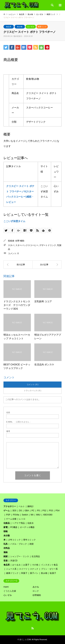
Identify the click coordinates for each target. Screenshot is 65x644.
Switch (25, 515)
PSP (8, 515)
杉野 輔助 (20, 241)
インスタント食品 (49, 565)
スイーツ (23, 569)
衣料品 (7, 548)
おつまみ (16, 565)
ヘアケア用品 (19, 523)
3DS (14, 511)
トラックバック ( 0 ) (33, 391)
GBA (27, 511)
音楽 (6, 561)
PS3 (51, 511)
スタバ (11, 245)
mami (6, 587)
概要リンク (42, 27)
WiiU (38, 515)
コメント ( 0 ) (32, 384)
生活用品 (36, 556)
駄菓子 (53, 573)
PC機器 (14, 527)
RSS (33, 628)
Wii (32, 515)
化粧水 (31, 523)
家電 (6, 527)
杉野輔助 (37, 595)
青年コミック (29, 540)
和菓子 (24, 573)
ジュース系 (11, 569)
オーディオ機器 (27, 527)
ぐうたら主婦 (10, 591)
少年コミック (14, 540)
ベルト (22, 506)
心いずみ (31, 27)
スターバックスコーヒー (27, 245)
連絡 (6, 552)
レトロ (22, 519)
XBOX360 (48, 515)
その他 (35, 565)
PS (38, 511)
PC (33, 511)
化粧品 (7, 523)
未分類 (7, 536)
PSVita (16, 515)
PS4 (57, 511)
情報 (6, 531)
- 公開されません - (18, 422)
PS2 (44, 511)
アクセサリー (10, 506)
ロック (36, 591)
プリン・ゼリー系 (49, 569)
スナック (34, 569)
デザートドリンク (48, 245)
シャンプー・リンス (20, 556)
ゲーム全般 (11, 519)
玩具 (6, 544)
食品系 (9, 27)
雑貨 (32, 544)
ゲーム (7, 511)
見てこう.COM (25, 640)
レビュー (12, 14)
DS (21, 511)
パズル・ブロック (19, 544)
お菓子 (26, 565)
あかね (36, 587)
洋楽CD (14, 561)
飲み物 (20, 27)
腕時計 (31, 506)
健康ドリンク (12, 573)
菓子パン (34, 573)
